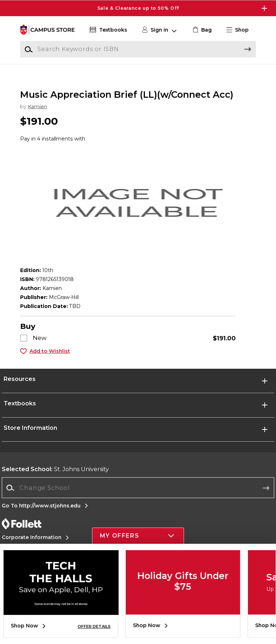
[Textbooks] (108, 30)
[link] (201, 30)
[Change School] (138, 496)
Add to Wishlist (50, 359)
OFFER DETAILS (94, 626)
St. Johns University (55, 478)
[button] (240, 30)
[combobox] (138, 496)
